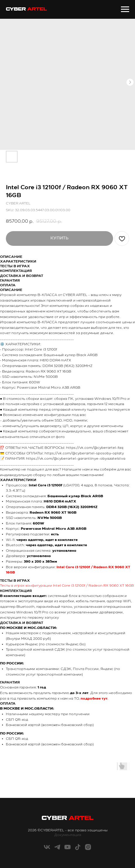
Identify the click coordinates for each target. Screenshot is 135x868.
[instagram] (88, 849)
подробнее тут (94, 699)
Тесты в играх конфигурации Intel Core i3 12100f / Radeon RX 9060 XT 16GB (67, 586)
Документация (68, 835)
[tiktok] (78, 849)
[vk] (47, 849)
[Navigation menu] (125, 9)
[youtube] (67, 849)
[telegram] (57, 849)
